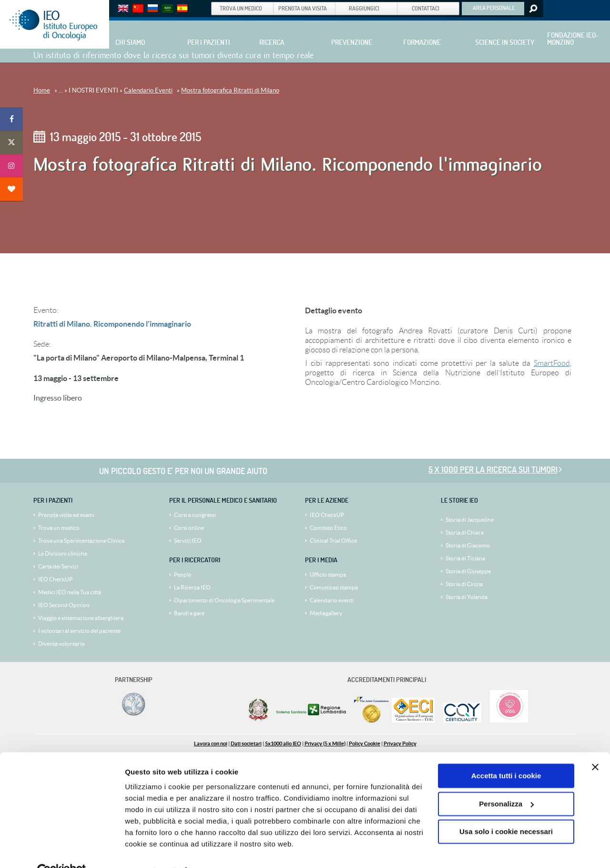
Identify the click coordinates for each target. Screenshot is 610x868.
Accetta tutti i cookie (506, 755)
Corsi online (189, 528)
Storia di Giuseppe (468, 571)
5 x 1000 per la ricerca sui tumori (493, 470)
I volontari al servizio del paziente (79, 631)
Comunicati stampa (334, 587)
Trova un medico (59, 528)
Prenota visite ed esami (66, 515)
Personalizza (506, 782)
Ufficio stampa (328, 574)
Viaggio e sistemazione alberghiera (81, 618)
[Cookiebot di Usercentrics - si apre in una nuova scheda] (62, 849)
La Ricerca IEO (192, 587)
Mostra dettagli (151, 849)
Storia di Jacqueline (470, 520)
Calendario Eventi (148, 90)
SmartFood (552, 363)
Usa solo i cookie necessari (506, 811)
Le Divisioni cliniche (63, 553)
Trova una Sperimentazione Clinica (81, 541)
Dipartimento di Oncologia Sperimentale (224, 600)
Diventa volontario (61, 644)
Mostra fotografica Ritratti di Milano (230, 90)
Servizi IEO (188, 541)
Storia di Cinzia (464, 584)
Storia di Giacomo (468, 545)
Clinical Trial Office (333, 541)
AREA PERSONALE (494, 8)
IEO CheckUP (55, 579)
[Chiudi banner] (595, 746)
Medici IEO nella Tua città (70, 592)
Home (42, 90)
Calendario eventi (332, 600)
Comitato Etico (328, 528)
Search (533, 9)
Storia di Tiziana (465, 558)
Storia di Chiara (465, 532)
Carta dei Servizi (58, 566)
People (183, 574)
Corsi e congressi (195, 515)
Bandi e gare (189, 613)
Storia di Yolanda (467, 597)
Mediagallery (326, 613)
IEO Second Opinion (64, 605)
